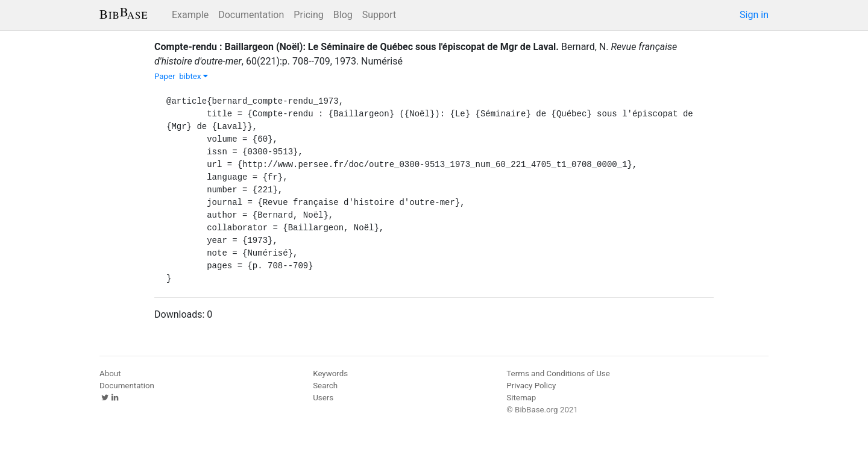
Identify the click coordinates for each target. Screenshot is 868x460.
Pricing (309, 15)
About (110, 373)
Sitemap (521, 398)
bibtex (193, 76)
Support (379, 15)
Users (323, 398)
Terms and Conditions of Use (558, 373)
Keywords (330, 373)
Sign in (754, 15)
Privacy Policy (531, 386)
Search (325, 386)
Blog (343, 15)
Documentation (251, 15)
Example (190, 15)
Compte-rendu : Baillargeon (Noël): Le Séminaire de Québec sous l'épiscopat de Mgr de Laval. (357, 47)
